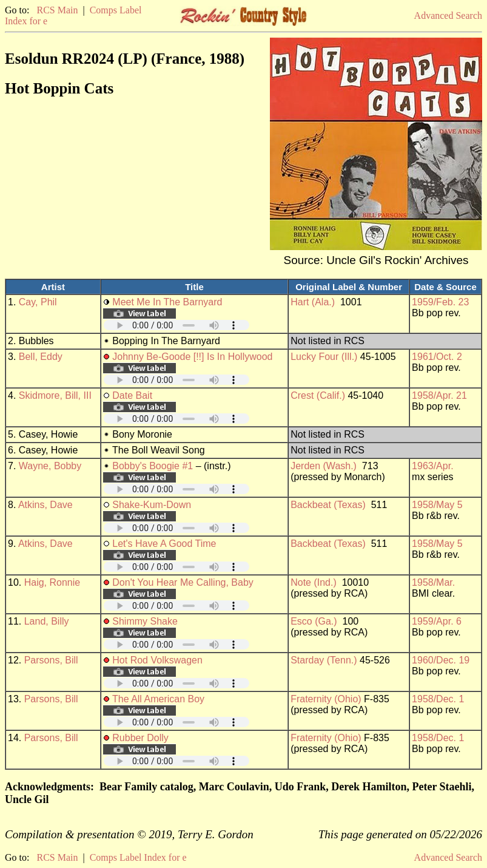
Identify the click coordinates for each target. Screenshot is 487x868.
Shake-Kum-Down (152, 505)
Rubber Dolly (140, 738)
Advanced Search (448, 15)
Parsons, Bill (51, 660)
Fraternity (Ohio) (326, 699)
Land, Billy (47, 621)
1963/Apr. (433, 466)
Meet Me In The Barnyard (167, 302)
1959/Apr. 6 (437, 621)
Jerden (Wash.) (324, 466)
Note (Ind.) (314, 582)
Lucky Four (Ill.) (324, 357)
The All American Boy (158, 699)
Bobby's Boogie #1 (153, 466)
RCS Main (57, 10)
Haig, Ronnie (52, 582)
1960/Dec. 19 (441, 660)
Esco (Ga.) (314, 621)
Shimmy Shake (145, 621)
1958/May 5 (437, 505)
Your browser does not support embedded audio (176, 325)
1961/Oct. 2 (437, 357)
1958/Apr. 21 (439, 395)
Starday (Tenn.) (324, 660)
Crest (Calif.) (318, 395)
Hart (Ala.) (313, 302)
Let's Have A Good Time (164, 544)
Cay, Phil (38, 302)
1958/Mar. (433, 582)
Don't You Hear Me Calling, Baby (183, 582)
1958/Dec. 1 (438, 699)
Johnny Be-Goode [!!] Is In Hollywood (192, 357)
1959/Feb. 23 (440, 302)
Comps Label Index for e (138, 857)
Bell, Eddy (41, 357)
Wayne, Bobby (50, 466)
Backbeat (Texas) (328, 505)
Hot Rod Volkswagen (157, 660)
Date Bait (132, 395)
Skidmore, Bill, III (55, 395)
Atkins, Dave (45, 505)
